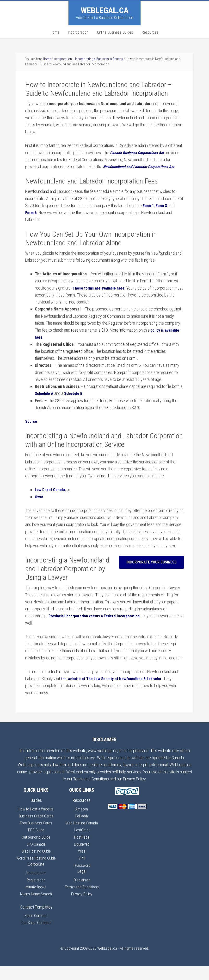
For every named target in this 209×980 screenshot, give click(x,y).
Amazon (82, 816)
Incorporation (36, 887)
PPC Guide (36, 837)
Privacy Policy (82, 901)
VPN (82, 865)
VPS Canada (36, 851)
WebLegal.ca (105, 10)
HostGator (82, 837)
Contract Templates (36, 921)
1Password (82, 872)
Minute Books (36, 901)
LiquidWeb (82, 851)
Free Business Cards (36, 830)
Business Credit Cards (36, 823)
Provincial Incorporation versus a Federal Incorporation (98, 623)
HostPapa (82, 844)
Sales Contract (36, 930)
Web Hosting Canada (82, 830)
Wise (82, 858)
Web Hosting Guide (36, 858)
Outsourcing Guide (36, 844)
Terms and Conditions (82, 894)
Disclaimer (82, 887)
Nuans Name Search (36, 908)
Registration (36, 894)
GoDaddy (82, 823)
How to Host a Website (36, 816)
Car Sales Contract (36, 937)
